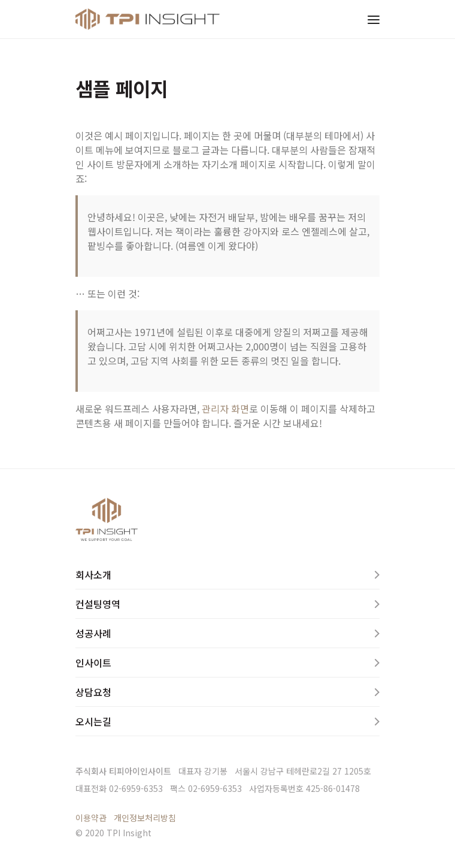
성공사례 (93, 633)
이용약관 (91, 818)
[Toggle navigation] (374, 19)
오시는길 (93, 721)
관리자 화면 (225, 409)
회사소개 (93, 574)
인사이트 (93, 663)
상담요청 (93, 692)
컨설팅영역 (98, 604)
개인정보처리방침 (145, 818)
